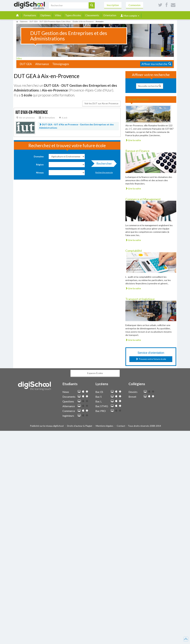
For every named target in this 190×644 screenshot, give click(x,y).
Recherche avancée (104, 172)
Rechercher (103, 164)
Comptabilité (134, 251)
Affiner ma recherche (156, 64)
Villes (58, 15)
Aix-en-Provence (138, 99)
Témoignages (61, 64)
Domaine (39, 156)
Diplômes (45, 15)
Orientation (110, 15)
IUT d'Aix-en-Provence (32, 112)
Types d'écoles (73, 15)
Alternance (42, 64)
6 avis (63, 118)
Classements (92, 15)
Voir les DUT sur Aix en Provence (101, 103)
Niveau (40, 173)
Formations (30, 15)
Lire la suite (133, 140)
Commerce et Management (143, 199)
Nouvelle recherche (150, 86)
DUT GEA (26, 64)
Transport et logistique (140, 299)
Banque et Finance (137, 151)
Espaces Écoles (95, 373)
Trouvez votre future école (151, 359)
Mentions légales (105, 426)
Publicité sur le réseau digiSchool (47, 426)
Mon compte (130, 16)
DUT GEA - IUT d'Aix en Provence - (76, 126)
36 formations (47, 118)
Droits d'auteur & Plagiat (80, 426)
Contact (121, 426)
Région (40, 164)
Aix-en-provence (25, 118)
